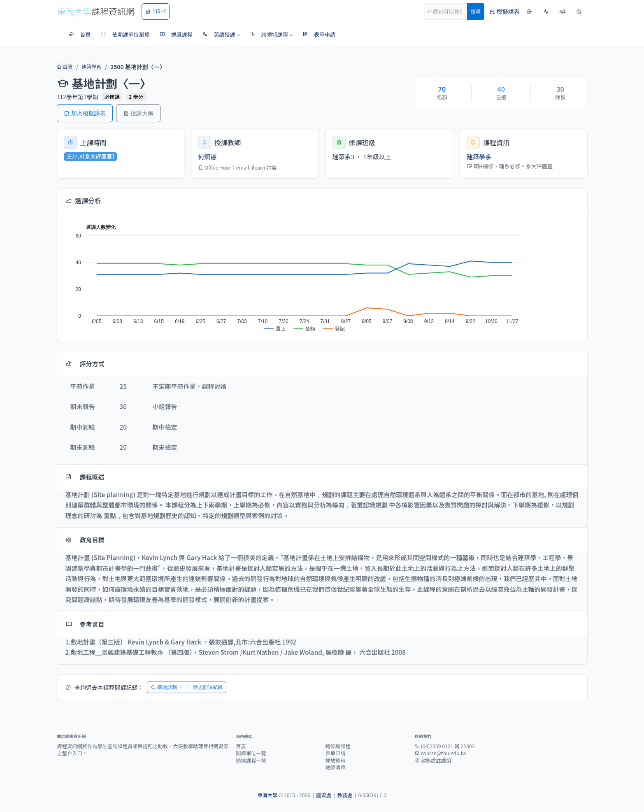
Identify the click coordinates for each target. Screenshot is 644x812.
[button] (221, 35)
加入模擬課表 (85, 113)
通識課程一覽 (251, 761)
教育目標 (85, 540)
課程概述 (85, 477)
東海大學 (267, 795)
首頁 (64, 67)
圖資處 (324, 795)
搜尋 (476, 11)
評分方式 (85, 364)
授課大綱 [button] (138, 113)
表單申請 (335, 753)
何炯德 (207, 157)
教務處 (345, 795)
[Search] (450, 12)
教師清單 (335, 768)
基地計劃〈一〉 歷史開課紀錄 (187, 687)
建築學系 (89, 67)
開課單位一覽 (251, 753)
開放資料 (335, 761)
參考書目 (85, 624)
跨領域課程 (338, 746)
